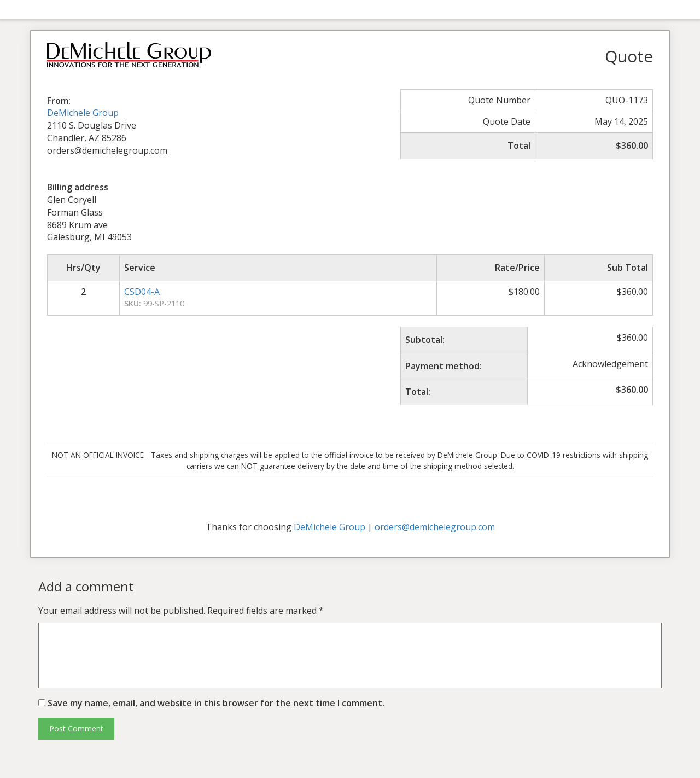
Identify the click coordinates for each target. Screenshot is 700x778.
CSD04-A (142, 292)
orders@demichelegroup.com (435, 527)
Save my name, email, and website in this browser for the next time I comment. (216, 703)
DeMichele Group (83, 113)
